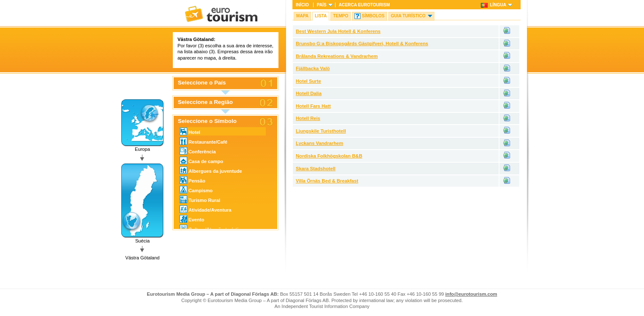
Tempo (341, 16)
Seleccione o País (202, 83)
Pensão (192, 180)
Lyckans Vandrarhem (319, 143)
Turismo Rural (200, 199)
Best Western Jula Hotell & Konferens (338, 31)
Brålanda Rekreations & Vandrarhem (337, 56)
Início (302, 5)
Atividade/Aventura (206, 209)
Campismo (196, 190)
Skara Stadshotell (316, 169)
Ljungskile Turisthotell (321, 131)
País (322, 5)
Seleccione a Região (205, 102)
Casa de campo (201, 161)
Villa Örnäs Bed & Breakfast (327, 181)
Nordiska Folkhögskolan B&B (329, 156)
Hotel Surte (308, 81)
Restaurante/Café (203, 141)
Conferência (198, 151)
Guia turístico (408, 16)
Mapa (302, 16)
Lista (321, 16)
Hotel (190, 131)
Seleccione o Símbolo (207, 121)
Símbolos (373, 16)
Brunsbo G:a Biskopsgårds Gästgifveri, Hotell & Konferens (362, 44)
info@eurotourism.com (471, 294)
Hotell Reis (308, 118)
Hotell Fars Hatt (313, 106)
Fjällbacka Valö (313, 68)
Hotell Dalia (309, 93)
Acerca (364, 5)
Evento (192, 219)
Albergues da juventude (211, 170)
